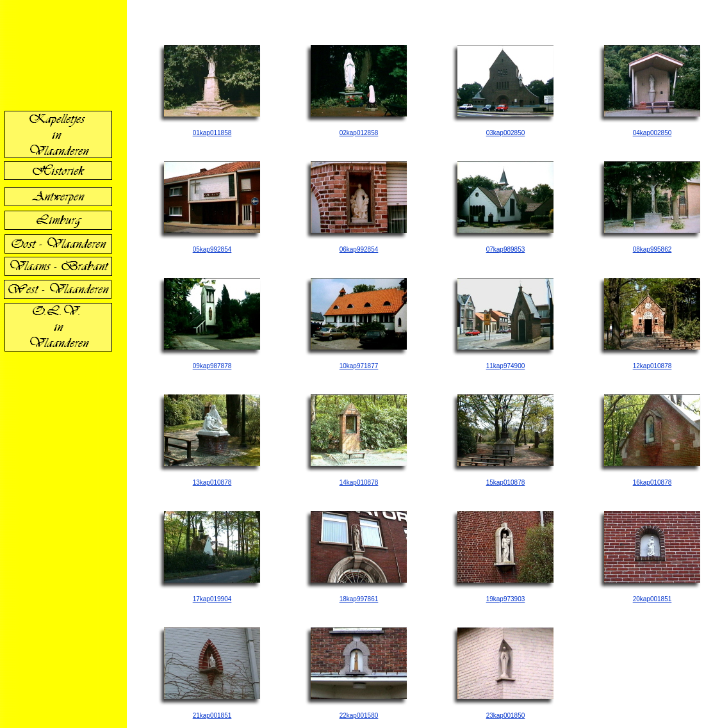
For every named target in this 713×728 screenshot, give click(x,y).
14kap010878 (359, 482)
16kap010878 (652, 482)
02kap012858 (359, 133)
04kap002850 (652, 133)
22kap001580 (359, 716)
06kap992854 (359, 249)
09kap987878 (212, 366)
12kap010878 (652, 366)
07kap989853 (506, 249)
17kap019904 (212, 599)
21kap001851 (212, 716)
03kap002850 (506, 133)
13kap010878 (212, 482)
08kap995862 (652, 249)
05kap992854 (212, 249)
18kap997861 (359, 599)
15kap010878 (506, 482)
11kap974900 (506, 366)
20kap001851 (652, 599)
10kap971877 (359, 366)
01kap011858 (212, 133)
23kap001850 (506, 716)
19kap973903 (506, 599)
